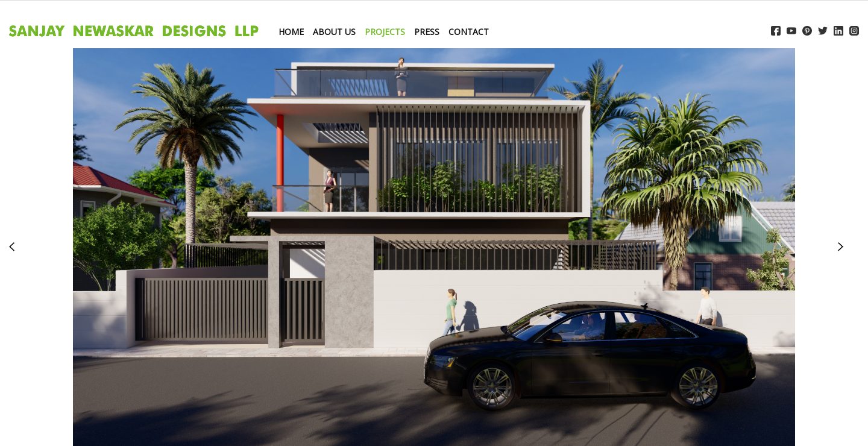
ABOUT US (334, 32)
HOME (291, 32)
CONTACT (469, 32)
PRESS (427, 32)
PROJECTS (385, 32)
